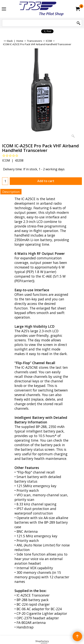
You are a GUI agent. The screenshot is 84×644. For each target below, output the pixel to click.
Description (11, 192)
